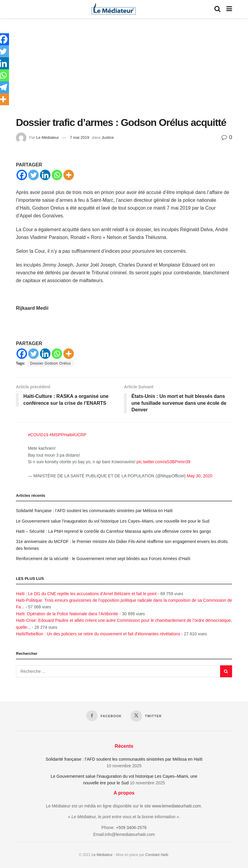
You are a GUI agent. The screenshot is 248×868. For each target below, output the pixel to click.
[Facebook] (22, 175)
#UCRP (79, 435)
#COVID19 (38, 435)
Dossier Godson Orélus (50, 363)
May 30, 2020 (200, 476)
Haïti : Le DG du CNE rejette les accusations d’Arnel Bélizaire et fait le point (86, 594)
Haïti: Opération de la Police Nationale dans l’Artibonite (67, 614)
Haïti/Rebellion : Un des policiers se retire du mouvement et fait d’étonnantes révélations (98, 634)
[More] (69, 175)
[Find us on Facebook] (104, 716)
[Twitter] (33, 175)
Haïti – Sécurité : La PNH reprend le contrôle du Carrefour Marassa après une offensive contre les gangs (113, 531)
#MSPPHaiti (61, 435)
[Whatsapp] (57, 175)
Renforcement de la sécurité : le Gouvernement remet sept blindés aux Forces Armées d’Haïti (103, 559)
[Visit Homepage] (113, 9)
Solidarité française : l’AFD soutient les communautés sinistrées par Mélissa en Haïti (94, 511)
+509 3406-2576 (131, 828)
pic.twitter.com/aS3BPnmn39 (163, 462)
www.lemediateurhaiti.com (176, 806)
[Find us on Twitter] (146, 716)
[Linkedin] (45, 175)
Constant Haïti (157, 855)
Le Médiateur (47, 137)
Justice (107, 137)
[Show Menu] (229, 9)
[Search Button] (217, 9)
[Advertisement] (124, 72)
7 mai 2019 (80, 137)
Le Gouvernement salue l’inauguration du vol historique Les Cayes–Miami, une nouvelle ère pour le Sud (113, 521)
